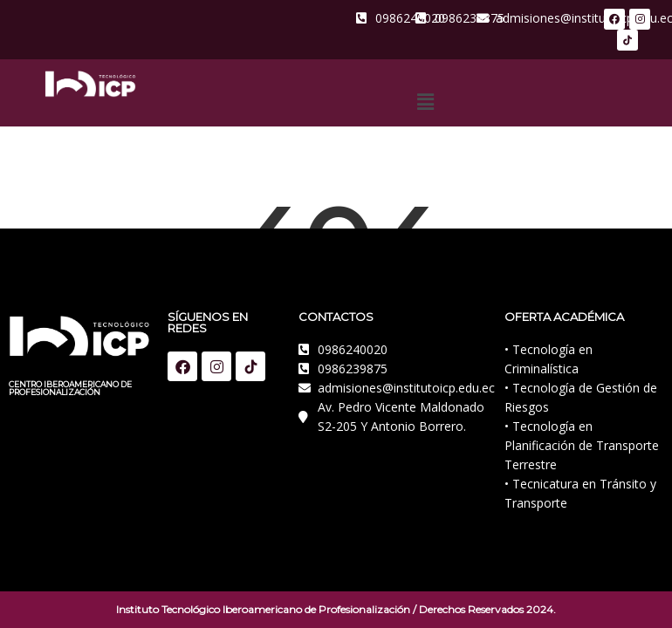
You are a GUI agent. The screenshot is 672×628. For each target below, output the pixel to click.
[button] (425, 101)
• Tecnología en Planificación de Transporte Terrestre (582, 445)
